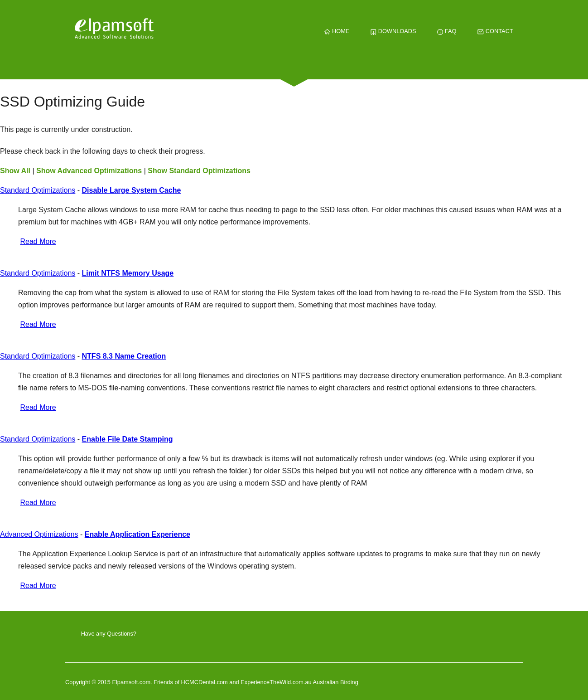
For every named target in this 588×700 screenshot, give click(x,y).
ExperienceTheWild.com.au (276, 682)
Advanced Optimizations (39, 534)
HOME (337, 31)
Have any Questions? (109, 634)
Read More (38, 241)
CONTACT (495, 31)
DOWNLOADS (393, 31)
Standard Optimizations (38, 190)
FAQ (447, 31)
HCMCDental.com (205, 682)
